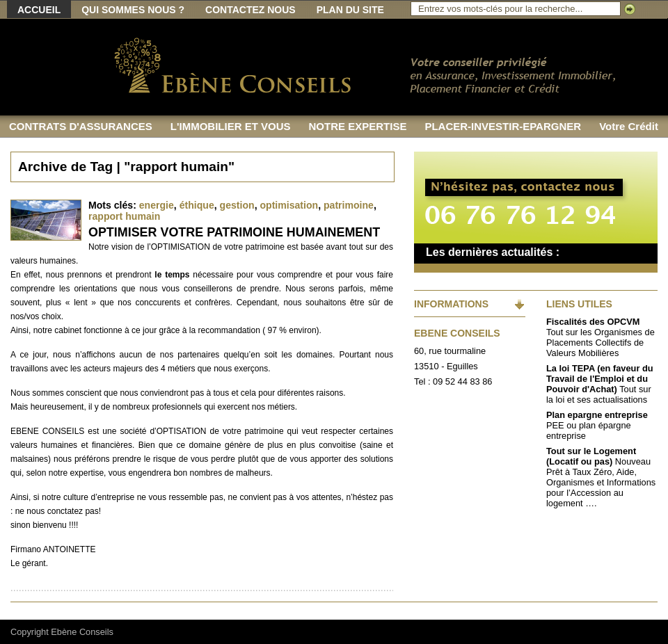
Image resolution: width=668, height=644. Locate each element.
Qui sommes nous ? (133, 10)
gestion (237, 205)
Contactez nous (250, 10)
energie (157, 205)
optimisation (289, 205)
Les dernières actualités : (493, 252)
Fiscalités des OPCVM (593, 322)
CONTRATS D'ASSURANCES (81, 126)
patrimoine (349, 205)
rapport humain (124, 216)
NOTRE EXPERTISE (358, 126)
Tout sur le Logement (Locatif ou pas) (591, 456)
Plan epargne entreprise (597, 415)
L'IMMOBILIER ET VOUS (231, 126)
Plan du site (350, 10)
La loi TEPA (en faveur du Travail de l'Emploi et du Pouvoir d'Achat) (600, 379)
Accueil (39, 10)
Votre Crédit (629, 126)
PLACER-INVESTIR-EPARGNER (503, 126)
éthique (197, 205)
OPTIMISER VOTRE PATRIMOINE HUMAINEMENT (234, 232)
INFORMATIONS (451, 304)
